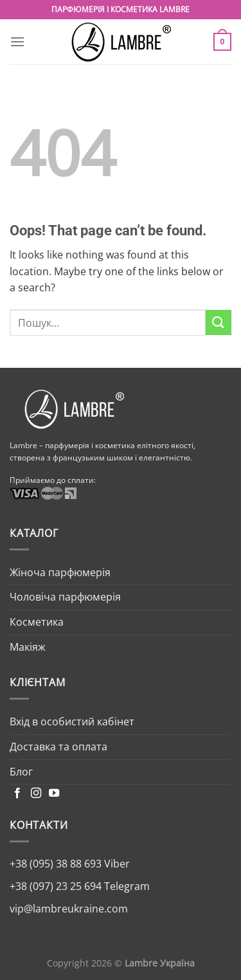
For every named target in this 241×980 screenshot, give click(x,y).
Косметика (37, 622)
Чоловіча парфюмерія (65, 597)
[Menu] (17, 41)
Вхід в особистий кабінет (72, 721)
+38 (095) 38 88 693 (56, 864)
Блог (21, 772)
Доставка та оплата (58, 747)
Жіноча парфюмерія (60, 572)
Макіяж (28, 647)
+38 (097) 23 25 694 (56, 886)
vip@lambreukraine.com (69, 909)
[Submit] (219, 322)
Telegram (126, 886)
